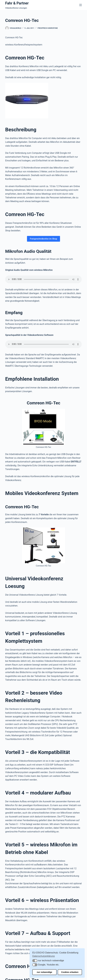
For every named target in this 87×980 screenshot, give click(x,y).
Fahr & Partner (17, 3)
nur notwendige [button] (44, 972)
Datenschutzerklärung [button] (43, 956)
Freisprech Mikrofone (48, 28)
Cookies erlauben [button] (70, 972)
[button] (35, 961)
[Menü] (81, 5)
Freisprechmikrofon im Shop (43, 239)
